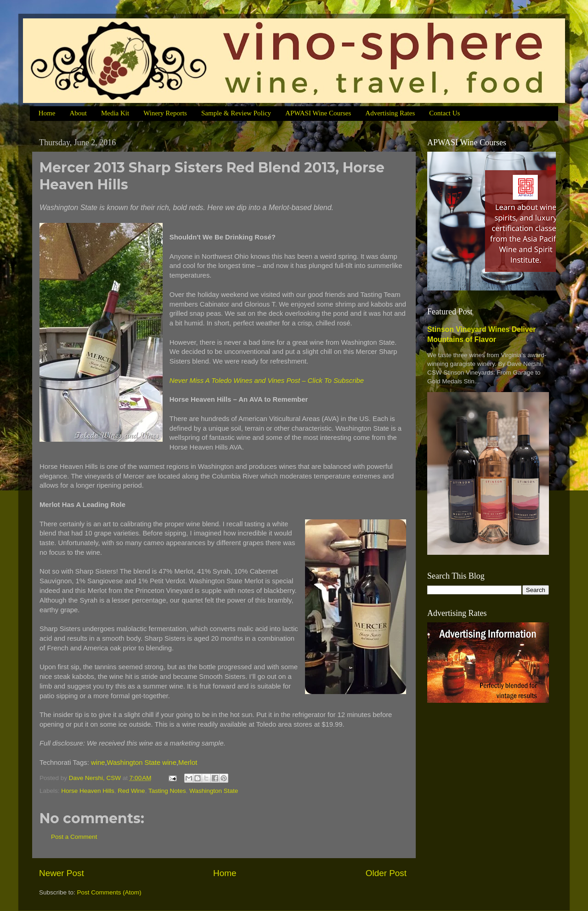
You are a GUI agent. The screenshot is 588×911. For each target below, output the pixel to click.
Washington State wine (142, 763)
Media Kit (115, 113)
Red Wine (131, 791)
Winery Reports (165, 113)
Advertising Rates (390, 113)
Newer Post (62, 873)
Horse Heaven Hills (88, 791)
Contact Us (444, 113)
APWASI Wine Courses (318, 113)
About (78, 113)
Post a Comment (74, 837)
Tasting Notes (167, 791)
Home (47, 113)
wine (98, 763)
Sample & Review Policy (236, 113)
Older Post (386, 873)
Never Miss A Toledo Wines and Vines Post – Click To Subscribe (267, 381)
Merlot (188, 763)
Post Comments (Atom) (109, 892)
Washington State (214, 791)
